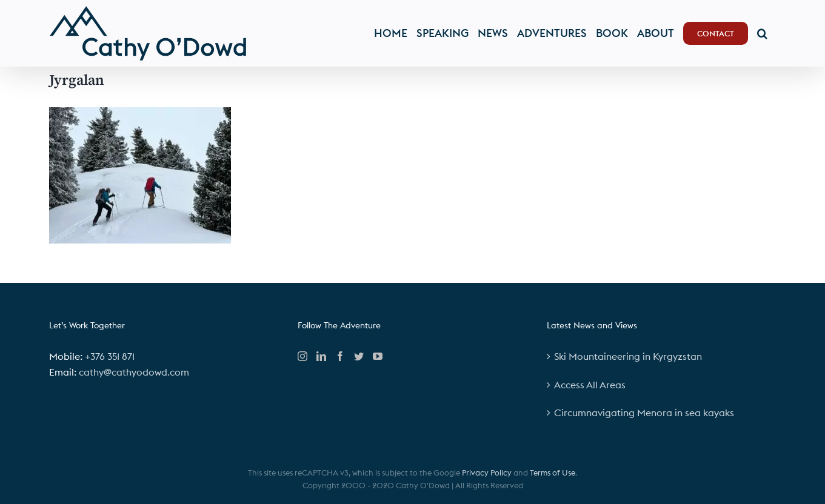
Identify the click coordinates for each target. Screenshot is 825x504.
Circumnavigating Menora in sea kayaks (644, 413)
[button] (762, 33)
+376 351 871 (110, 356)
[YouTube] (378, 356)
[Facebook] (340, 356)
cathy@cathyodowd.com (134, 372)
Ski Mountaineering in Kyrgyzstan (628, 356)
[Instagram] (302, 356)
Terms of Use (553, 472)
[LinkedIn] (321, 356)
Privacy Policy (487, 472)
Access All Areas (590, 385)
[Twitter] (359, 356)
